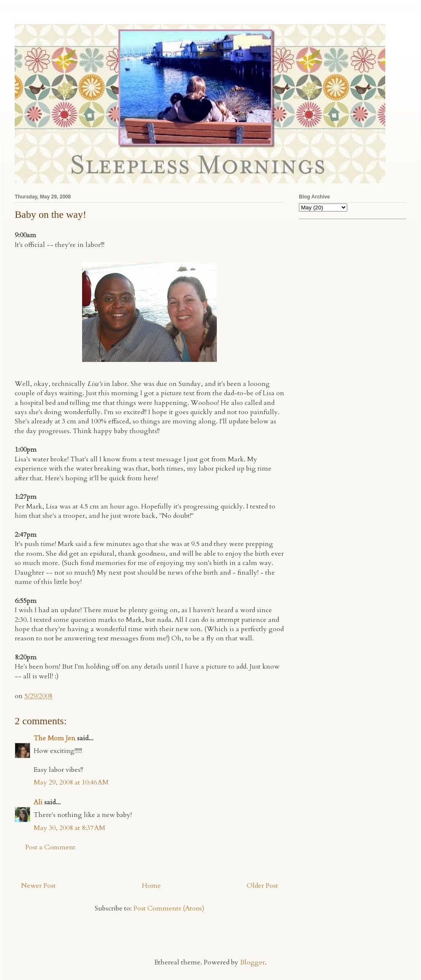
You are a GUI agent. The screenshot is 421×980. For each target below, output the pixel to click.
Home (151, 886)
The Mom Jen (55, 738)
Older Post (262, 886)
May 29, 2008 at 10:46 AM (71, 782)
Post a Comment (50, 847)
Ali (38, 802)
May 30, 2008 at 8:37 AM (69, 828)
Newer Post (38, 886)
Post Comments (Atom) (169, 908)
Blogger (252, 962)
